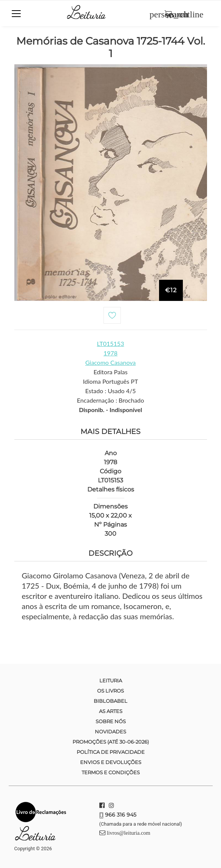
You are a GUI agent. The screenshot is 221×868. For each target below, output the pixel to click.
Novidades (110, 732)
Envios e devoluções (111, 762)
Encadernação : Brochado (111, 400)
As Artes (111, 711)
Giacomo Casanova (111, 362)
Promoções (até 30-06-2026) (111, 742)
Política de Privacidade (111, 752)
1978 (110, 353)
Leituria (111, 680)
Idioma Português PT (111, 381)
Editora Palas (110, 372)
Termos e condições (111, 772)
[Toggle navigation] (16, 14)
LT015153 (111, 343)
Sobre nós (111, 721)
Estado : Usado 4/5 (110, 391)
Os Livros (110, 691)
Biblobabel (110, 701)
